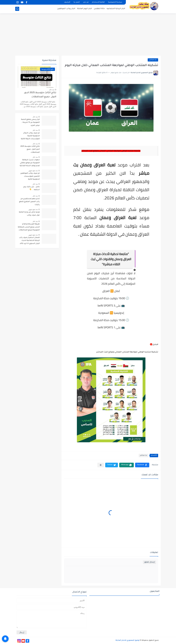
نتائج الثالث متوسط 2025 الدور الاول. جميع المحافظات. (40, 95)
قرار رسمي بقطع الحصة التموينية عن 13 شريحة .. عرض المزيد (30, 123)
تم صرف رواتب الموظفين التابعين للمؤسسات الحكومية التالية (30, 176)
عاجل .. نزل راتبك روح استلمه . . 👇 (31, 188)
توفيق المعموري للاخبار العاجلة (128, 640)
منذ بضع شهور (33, 171)
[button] (142, 465)
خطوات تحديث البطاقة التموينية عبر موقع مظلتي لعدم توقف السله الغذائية (30, 163)
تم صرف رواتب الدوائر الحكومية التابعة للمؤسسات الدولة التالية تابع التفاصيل (30, 136)
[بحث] (17, 9)
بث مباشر (153, 60)
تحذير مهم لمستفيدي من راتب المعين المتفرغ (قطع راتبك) (29, 202)
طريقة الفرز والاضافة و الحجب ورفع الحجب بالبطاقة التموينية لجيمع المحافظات (29, 227)
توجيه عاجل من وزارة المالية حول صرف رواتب (29, 214)
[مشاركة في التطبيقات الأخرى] (101, 465)
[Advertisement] (88, 34)
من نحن (86, 2)
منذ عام (52, 90)
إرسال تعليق (149, 562)
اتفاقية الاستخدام (98, 2)
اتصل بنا (77, 2)
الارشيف (67, 2)
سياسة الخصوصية (115, 2)
